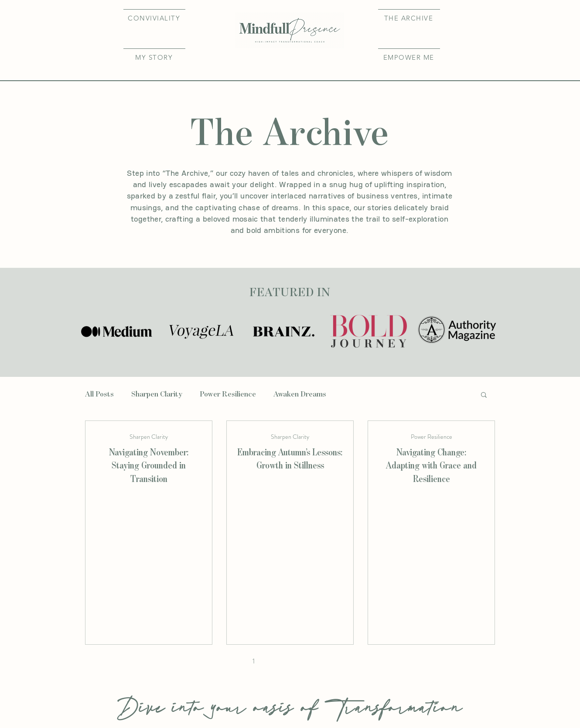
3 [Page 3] (290, 661)
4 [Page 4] (309, 661)
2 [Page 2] (272, 661)
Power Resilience (228, 394)
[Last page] (363, 661)
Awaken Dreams (300, 394)
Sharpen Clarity (157, 394)
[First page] (217, 661)
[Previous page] (235, 661)
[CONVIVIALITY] (154, 18)
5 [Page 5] (327, 661)
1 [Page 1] (254, 661)
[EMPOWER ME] (409, 57)
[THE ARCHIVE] (409, 18)
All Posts (99, 394)
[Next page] (345, 661)
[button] (154, 57)
